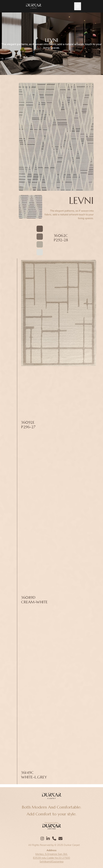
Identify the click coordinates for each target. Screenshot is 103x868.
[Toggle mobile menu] (78, 6)
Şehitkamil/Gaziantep (51, 861)
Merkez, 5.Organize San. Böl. (51, 854)
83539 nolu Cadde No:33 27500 (51, 858)
